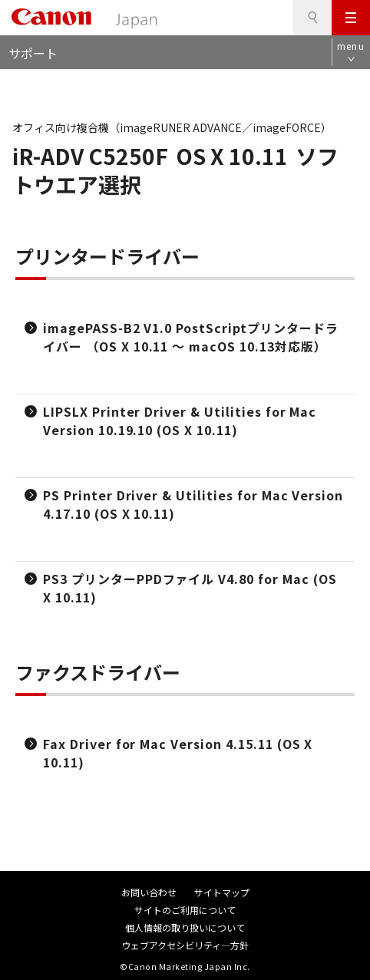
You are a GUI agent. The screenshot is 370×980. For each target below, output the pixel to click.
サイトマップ (222, 892)
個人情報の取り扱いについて (185, 927)
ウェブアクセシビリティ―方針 (185, 945)
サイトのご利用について (185, 910)
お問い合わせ (149, 892)
